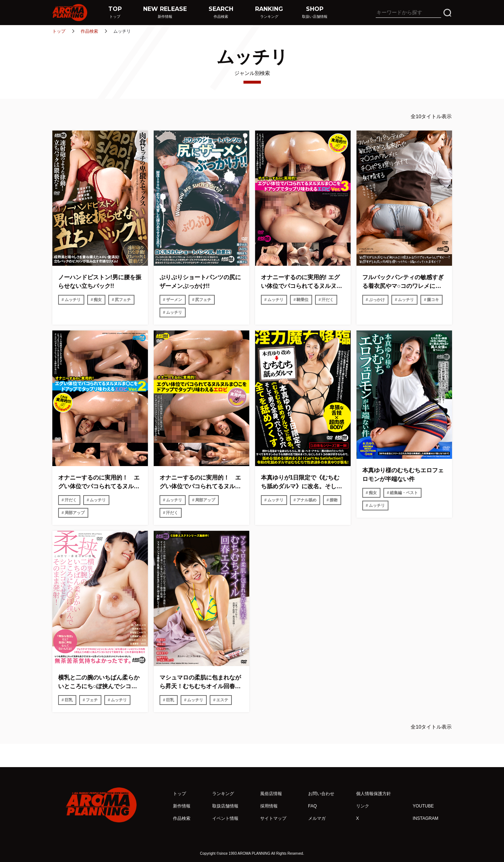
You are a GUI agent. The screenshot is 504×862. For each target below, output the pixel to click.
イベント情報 (225, 818)
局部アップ (75, 513)
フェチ (92, 700)
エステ (222, 700)
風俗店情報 (271, 794)
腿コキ (433, 300)
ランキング (223, 794)
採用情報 (269, 806)
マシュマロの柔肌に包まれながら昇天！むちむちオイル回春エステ (200, 683)
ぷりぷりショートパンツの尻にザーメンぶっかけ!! (200, 282)
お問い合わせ (321, 794)
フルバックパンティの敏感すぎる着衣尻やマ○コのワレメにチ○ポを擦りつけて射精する (404, 282)
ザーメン (174, 300)
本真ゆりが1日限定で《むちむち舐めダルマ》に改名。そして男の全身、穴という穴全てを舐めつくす (302, 483)
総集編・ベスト (404, 493)
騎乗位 (303, 300)
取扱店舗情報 (225, 806)
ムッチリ (73, 300)
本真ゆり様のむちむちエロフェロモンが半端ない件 (403, 475)
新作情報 (182, 806)
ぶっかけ (377, 300)
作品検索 (89, 31)
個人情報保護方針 (374, 794)
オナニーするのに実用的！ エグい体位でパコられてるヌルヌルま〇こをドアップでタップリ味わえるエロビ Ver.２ (99, 483)
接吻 (334, 500)
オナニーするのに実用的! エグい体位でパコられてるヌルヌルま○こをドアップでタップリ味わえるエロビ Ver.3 (302, 282)
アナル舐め (307, 500)
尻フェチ (123, 300)
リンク (363, 806)
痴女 (98, 300)
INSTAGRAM (426, 818)
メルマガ (317, 818)
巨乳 (69, 700)
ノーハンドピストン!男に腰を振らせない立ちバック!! (100, 282)
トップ (59, 31)
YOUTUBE (423, 806)
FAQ (313, 806)
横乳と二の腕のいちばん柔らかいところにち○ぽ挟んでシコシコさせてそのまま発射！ (99, 683)
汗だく (328, 300)
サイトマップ (273, 818)
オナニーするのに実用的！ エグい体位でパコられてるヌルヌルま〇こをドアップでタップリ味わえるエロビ (200, 483)
